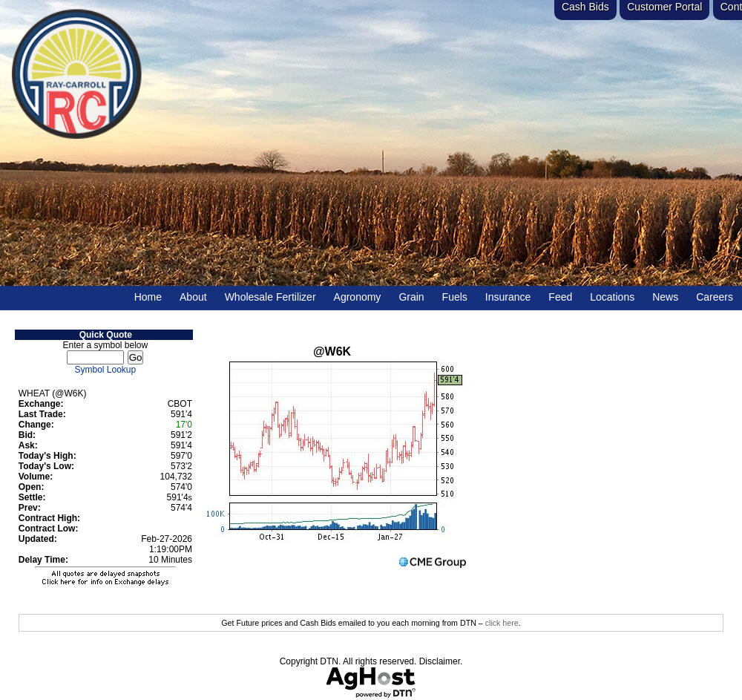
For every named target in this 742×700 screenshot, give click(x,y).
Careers (715, 297)
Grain (411, 297)
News (665, 297)
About (193, 297)
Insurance (508, 297)
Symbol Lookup (106, 370)
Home (148, 297)
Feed (560, 297)
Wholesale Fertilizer (270, 297)
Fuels (455, 297)
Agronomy (358, 297)
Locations (612, 297)
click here (502, 623)
